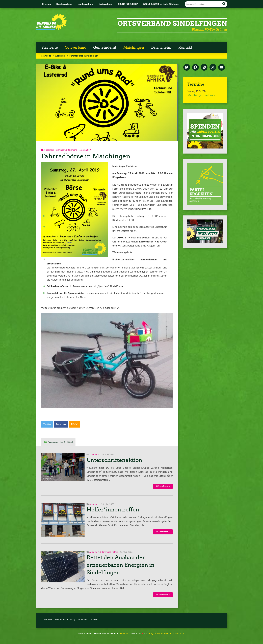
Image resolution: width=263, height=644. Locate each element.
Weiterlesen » (163, 486)
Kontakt (185, 47)
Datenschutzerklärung (65, 619)
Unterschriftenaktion (114, 460)
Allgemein (60, 56)
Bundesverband (64, 4)
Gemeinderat (105, 47)
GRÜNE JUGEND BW (128, 4)
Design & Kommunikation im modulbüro (166, 633)
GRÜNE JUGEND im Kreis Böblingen (161, 4)
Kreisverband (106, 4)
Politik (115, 552)
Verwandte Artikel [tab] (61, 442)
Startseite (50, 47)
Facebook (61, 424)
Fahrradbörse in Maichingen (86, 156)
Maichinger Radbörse (202, 95)
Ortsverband (76, 47)
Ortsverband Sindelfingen (172, 23)
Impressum (83, 619)
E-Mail (75, 424)
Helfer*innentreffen (113, 510)
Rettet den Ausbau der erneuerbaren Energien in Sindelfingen (121, 565)
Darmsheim (161, 47)
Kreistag (47, 4)
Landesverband (86, 4)
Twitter (47, 424)
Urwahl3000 (125, 633)
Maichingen (134, 47)
